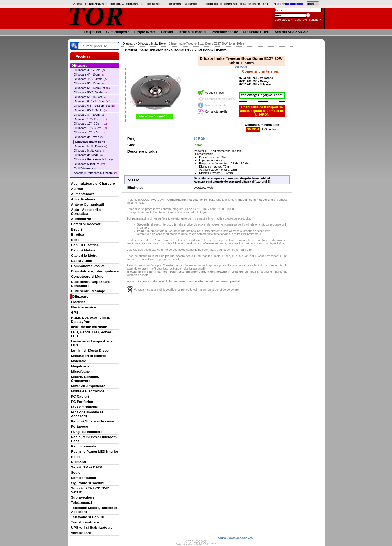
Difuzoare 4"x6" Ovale (90, 79)
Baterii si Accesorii (87, 224)
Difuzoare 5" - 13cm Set (92, 88)
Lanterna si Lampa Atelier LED (93, 343)
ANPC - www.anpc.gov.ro (235, 538)
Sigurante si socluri (87, 483)
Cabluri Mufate (83, 250)
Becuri (77, 229)
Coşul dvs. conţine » (308, 20)
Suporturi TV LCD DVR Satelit (90, 490)
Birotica (78, 235)
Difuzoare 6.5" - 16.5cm (92, 101)
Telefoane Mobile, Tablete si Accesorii (94, 510)
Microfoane (80, 371)
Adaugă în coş (214, 93)
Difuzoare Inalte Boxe (90, 142)
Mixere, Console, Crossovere (85, 379)
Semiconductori (84, 478)
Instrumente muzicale (89, 327)
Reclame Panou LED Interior (95, 451)
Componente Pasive (88, 266)
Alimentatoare (83, 194)
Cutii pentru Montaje (88, 291)
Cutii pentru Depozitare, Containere (91, 284)
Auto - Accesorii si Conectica (86, 212)
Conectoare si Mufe (87, 277)
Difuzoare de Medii (88, 155)
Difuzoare (80, 296)
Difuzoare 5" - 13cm (90, 83)
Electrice (78, 302)
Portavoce (80, 427)
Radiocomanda (84, 446)
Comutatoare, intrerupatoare (95, 271)
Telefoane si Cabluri (88, 517)
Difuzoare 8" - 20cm (90, 115)
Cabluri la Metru (84, 256)
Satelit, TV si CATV (87, 467)
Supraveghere (83, 497)
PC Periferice (82, 402)
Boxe (75, 240)
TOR (96, 16)
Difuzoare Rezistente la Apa (94, 159)
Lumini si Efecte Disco (90, 350)
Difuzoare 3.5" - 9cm (89, 70)
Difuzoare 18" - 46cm (90, 132)
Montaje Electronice (88, 391)
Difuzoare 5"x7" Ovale (90, 92)
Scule (76, 472)
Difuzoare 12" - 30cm (90, 124)
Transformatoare (85, 522)
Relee (76, 457)
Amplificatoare (83, 199)
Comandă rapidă (216, 111)
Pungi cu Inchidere (87, 432)
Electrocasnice (84, 307)
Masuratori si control (88, 356)
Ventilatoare (81, 533)
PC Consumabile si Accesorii (87, 414)
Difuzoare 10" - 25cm (90, 119)
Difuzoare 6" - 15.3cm (90, 97)
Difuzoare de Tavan (89, 137)
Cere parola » (283, 20)
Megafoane (80, 366)
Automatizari (82, 219)
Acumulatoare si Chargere (93, 183)
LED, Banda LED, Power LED (91, 334)
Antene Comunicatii (88, 204)
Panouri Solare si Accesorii (94, 421)
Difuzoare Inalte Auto (90, 151)
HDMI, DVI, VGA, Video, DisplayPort (90, 320)
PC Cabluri (80, 396)
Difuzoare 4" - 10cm (89, 74)
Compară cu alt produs (220, 99)
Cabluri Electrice (85, 245)
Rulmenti (79, 462)
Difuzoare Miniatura (90, 164)
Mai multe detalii (216, 105)
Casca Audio (82, 261)
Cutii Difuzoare (86, 168)
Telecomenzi (82, 503)
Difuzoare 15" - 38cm (90, 128)
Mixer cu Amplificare (88, 386)
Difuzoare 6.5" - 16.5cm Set (95, 106)
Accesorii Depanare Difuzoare (96, 173)
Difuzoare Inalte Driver (91, 146)
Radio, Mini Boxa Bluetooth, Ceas (94, 439)
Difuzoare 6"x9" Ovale (90, 110)
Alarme (77, 189)
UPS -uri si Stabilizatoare (92, 528)
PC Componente (85, 407)
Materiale (79, 361)
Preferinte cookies (288, 4)
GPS (75, 312)
